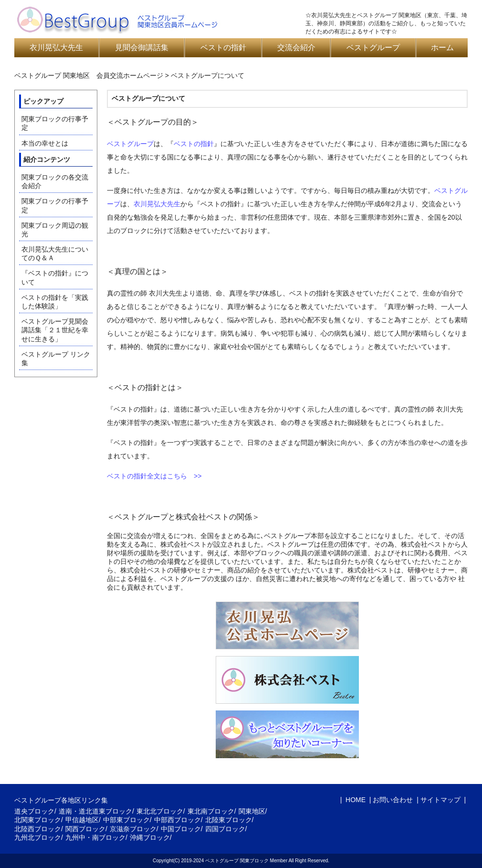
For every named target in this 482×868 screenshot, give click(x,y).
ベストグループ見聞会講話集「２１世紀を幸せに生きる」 (55, 330)
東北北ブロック (160, 811)
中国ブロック (181, 829)
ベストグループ (373, 48)
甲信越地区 (82, 820)
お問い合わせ (393, 800)
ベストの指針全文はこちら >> (154, 476)
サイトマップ (440, 800)
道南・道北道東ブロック (95, 811)
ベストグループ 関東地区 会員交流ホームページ (89, 75)
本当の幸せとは (45, 143)
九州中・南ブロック (95, 837)
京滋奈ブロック (133, 829)
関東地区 (252, 811)
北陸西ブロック (38, 829)
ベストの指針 (223, 48)
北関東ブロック (38, 820)
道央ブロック (34, 811)
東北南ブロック (211, 811)
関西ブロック (85, 829)
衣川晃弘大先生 (56, 48)
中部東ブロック (126, 820)
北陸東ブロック (229, 820)
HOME (355, 800)
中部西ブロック (178, 820)
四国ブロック (225, 829)
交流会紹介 (296, 48)
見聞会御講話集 (142, 48)
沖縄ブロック (150, 837)
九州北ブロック (38, 837)
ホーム (442, 48)
